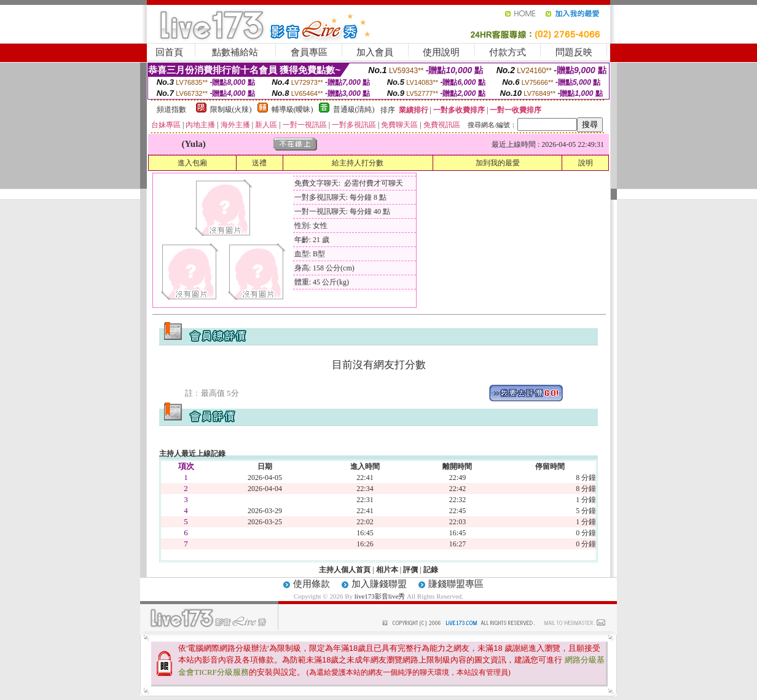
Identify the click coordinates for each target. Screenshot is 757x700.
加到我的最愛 (498, 163)
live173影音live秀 (380, 596)
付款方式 (508, 52)
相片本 (387, 570)
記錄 (431, 570)
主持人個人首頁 (345, 570)
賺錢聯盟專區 (456, 584)
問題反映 (574, 52)
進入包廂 (192, 163)
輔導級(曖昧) (292, 109)
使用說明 (441, 52)
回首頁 (169, 52)
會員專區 (309, 52)
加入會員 (375, 52)
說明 (586, 163)
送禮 (259, 163)
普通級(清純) (354, 109)
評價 (410, 570)
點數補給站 (235, 52)
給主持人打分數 (358, 163)
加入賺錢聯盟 (379, 584)
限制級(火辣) (231, 109)
